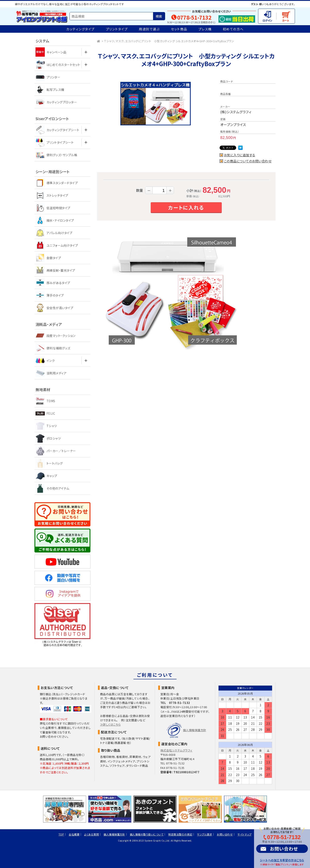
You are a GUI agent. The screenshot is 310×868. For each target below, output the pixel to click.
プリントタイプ (117, 29)
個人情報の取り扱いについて (147, 834)
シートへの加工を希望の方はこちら (282, 860)
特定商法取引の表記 (180, 834)
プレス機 (205, 29)
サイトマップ (244, 834)
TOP (61, 834)
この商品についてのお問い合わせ (248, 161)
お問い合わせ (284, 849)
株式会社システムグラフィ (176, 750)
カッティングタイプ (81, 29)
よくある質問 (91, 834)
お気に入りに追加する (240, 155)
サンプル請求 (205, 834)
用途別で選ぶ (149, 29)
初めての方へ (233, 29)
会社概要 (74, 834)
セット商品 (179, 29)
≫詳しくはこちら (110, 724)
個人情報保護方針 (195, 730)
